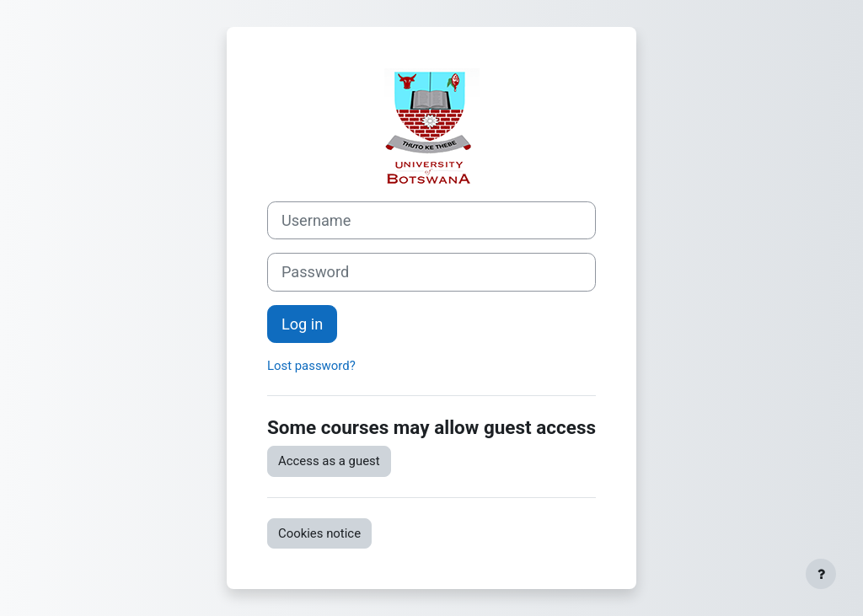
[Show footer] (821, 574)
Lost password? (311, 366)
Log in (302, 324)
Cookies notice (319, 533)
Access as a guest (329, 461)
